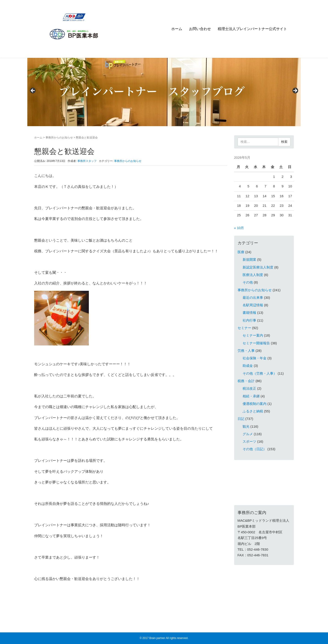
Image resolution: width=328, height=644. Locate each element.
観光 (246, 427)
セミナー (244, 328)
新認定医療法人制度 (258, 267)
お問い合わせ (200, 29)
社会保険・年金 (255, 358)
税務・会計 (246, 381)
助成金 (248, 366)
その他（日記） (255, 449)
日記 (241, 419)
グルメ (248, 434)
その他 (248, 282)
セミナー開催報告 (256, 343)
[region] (164, 92)
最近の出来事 (253, 298)
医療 (241, 252)
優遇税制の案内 (255, 404)
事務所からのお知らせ (59, 138)
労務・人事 (246, 351)
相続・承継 (251, 396)
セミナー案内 (253, 335)
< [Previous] (33, 91)
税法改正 (249, 388)
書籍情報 (249, 313)
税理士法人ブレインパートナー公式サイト (252, 29)
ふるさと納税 (253, 411)
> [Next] (295, 91)
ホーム (177, 29)
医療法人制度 (253, 275)
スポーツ (249, 442)
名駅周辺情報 (253, 305)
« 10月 (239, 228)
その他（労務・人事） (260, 373)
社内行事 (249, 320)
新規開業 (249, 260)
